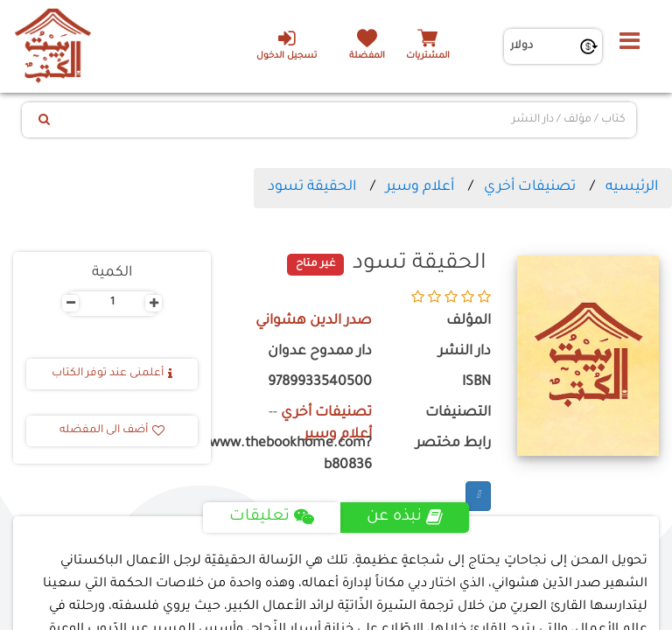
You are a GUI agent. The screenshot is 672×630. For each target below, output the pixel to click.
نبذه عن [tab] (405, 517)
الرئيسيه (632, 187)
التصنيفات (458, 413)
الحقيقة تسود (312, 187)
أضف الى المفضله (112, 430)
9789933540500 (320, 383)
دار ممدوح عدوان (320, 352)
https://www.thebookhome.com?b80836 (304, 455)
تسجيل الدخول (287, 45)
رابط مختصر (453, 444)
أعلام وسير (420, 187)
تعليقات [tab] (272, 517)
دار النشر (465, 352)
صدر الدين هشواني (314, 322)
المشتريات (428, 56)
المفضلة (367, 56)
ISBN (476, 383)
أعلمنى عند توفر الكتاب (112, 374)
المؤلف (469, 322)
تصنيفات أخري (530, 187)
